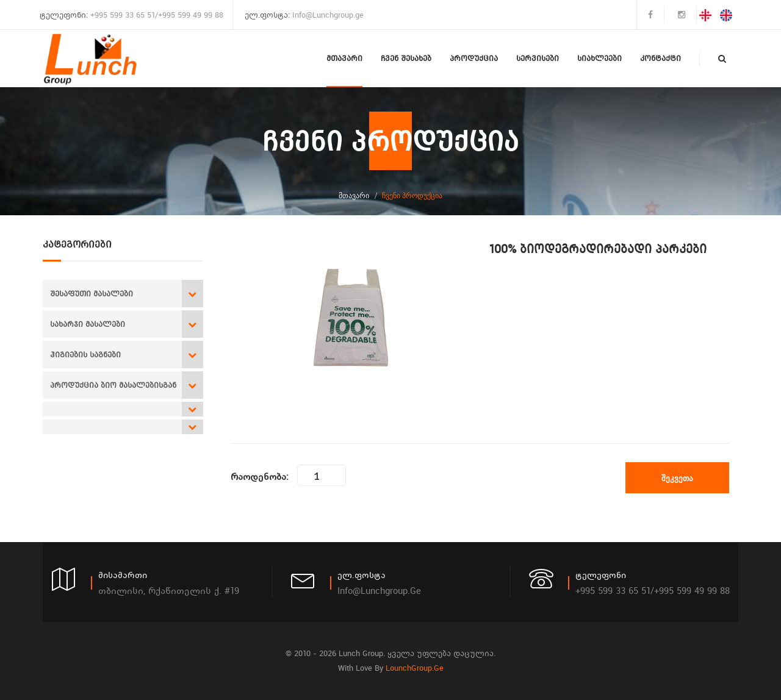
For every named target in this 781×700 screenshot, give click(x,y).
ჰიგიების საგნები (85, 355)
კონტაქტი (660, 58)
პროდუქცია (474, 58)
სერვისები (538, 58)
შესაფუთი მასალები (92, 294)
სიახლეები (599, 58)
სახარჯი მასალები (88, 324)
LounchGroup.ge (415, 668)
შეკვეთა (677, 478)
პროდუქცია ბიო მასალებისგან (113, 385)
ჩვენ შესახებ (406, 58)
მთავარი (344, 58)
